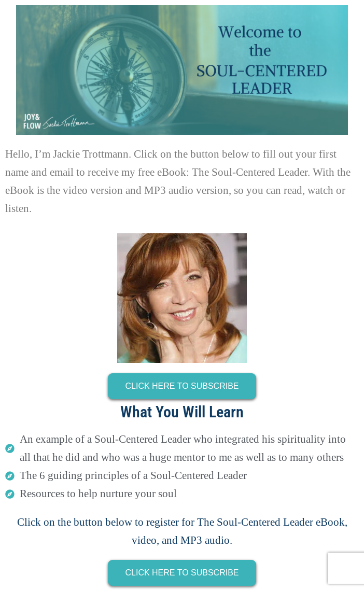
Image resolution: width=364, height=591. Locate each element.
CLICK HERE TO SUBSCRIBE (182, 386)
